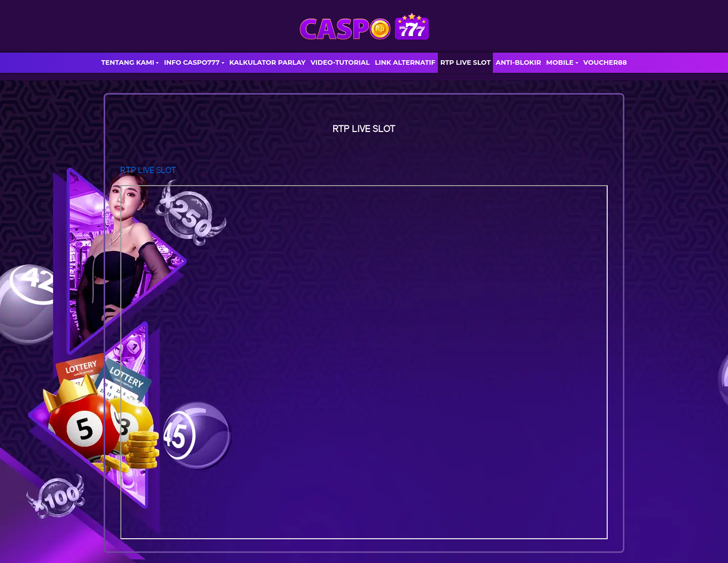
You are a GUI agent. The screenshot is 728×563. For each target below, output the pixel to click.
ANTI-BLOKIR (518, 62)
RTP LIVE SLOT (465, 62)
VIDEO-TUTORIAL (340, 62)
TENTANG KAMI (128, 62)
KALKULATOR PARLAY (268, 62)
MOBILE (560, 62)
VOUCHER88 (605, 62)
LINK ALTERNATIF (405, 62)
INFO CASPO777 (192, 62)
